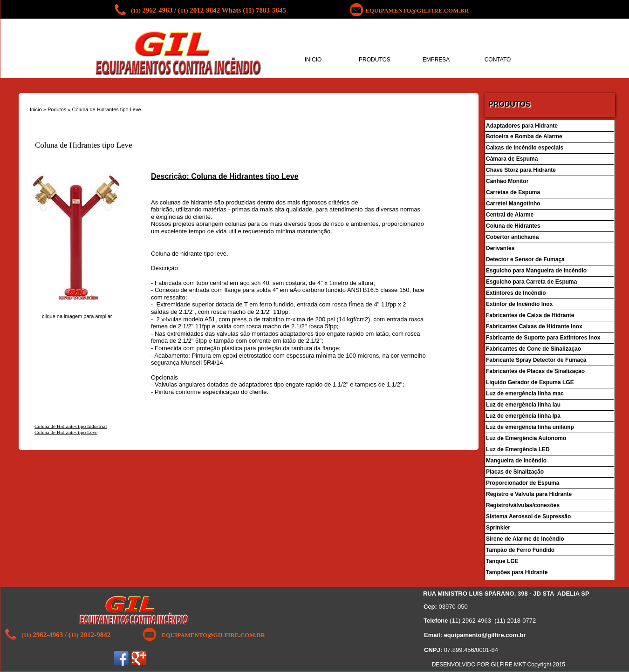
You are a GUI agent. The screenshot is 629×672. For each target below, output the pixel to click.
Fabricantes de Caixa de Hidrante (531, 315)
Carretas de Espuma (513, 192)
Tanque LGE (502, 561)
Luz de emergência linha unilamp (530, 427)
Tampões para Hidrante (517, 572)
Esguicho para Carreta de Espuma (531, 282)
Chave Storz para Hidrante (521, 170)
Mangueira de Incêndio (516, 461)
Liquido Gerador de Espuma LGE (530, 382)
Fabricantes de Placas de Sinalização (535, 371)
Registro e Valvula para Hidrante (530, 494)
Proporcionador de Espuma (523, 483)
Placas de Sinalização (515, 472)
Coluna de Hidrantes (513, 226)
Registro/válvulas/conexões (523, 505)
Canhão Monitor (508, 181)
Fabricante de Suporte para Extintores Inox (543, 338)
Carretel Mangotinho (513, 204)
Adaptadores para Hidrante (522, 126)
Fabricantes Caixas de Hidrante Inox (534, 326)
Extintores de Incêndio (516, 293)
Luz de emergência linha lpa (523, 416)
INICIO (313, 60)
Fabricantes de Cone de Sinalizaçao (533, 349)
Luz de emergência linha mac (525, 394)
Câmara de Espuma (512, 159)
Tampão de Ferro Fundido (520, 550)
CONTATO (498, 60)
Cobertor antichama (512, 237)
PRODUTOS (375, 60)
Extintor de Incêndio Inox (519, 304)
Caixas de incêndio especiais (525, 148)
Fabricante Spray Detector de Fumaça (536, 360)
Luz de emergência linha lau (523, 405)
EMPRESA (436, 60)
